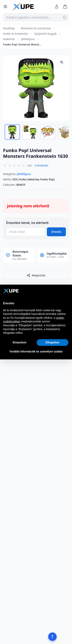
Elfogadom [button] (52, 342)
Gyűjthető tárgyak (45, 34)
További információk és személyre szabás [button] (36, 351)
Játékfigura (28, 39)
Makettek (9, 39)
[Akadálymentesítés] (52, 637)
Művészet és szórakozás (36, 28)
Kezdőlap (9, 28)
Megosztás (36, 275)
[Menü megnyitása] (5, 7)
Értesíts (56, 232)
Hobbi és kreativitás (15, 34)
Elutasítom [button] (20, 342)
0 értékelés (41, 165)
